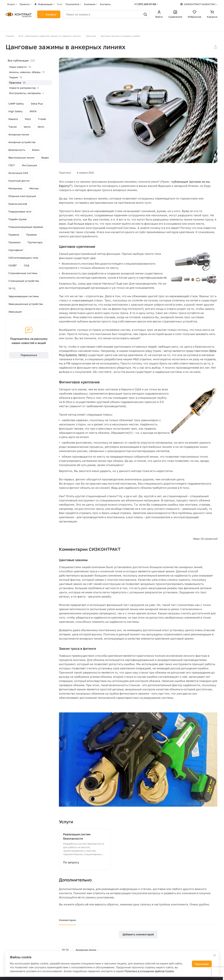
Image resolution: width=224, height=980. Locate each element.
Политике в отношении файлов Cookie (149, 971)
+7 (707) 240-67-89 (145, 4)
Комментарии (67, 920)
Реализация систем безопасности (77, 836)
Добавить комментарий (138, 934)
